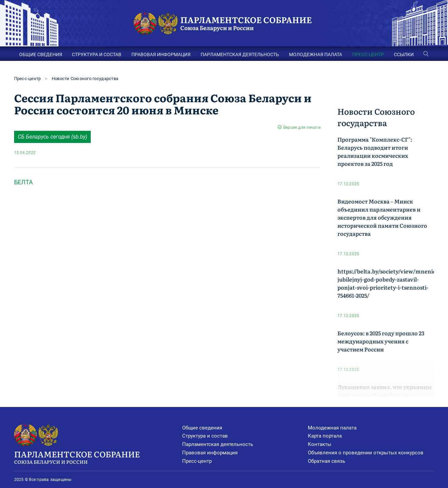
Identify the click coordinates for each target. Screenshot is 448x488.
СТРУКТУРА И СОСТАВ (97, 54)
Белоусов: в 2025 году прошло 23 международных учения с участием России (381, 341)
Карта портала (325, 436)
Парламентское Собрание (98, 457)
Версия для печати (302, 127)
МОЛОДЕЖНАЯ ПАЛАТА (316, 54)
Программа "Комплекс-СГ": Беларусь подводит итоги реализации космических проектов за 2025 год (375, 151)
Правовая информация (210, 453)
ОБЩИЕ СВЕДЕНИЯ (41, 54)
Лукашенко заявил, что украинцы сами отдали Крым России (384, 391)
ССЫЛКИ (404, 54)
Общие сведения (202, 428)
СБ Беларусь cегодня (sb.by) (52, 137)
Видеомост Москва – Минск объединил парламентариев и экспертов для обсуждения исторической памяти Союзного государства (382, 217)
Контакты (320, 444)
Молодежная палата (332, 428)
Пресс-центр (28, 79)
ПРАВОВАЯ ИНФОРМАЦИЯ (161, 54)
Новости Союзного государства (85, 79)
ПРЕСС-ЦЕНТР (368, 54)
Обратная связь (327, 461)
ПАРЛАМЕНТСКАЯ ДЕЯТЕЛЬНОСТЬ (240, 54)
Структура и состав (205, 436)
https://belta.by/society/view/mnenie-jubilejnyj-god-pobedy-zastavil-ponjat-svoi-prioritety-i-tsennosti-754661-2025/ (388, 283)
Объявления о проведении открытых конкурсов (366, 453)
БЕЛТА (24, 182)
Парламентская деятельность (218, 444)
